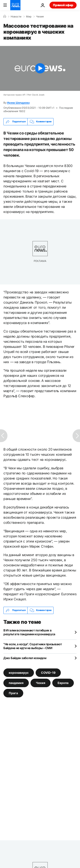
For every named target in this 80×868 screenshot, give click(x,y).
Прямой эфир (63, 5)
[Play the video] (40, 68)
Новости (16, 17)
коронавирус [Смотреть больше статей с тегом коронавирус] (19, 672)
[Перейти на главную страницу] (15, 5)
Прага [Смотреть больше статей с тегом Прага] (13, 693)
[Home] (5, 16)
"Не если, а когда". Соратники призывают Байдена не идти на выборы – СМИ (33, 646)
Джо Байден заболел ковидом (25, 658)
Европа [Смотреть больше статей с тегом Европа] (63, 683)
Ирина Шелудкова (18, 103)
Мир (29, 17)
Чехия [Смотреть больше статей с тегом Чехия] (41, 683)
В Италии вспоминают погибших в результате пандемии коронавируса (29, 632)
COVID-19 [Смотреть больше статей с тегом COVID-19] (48, 672)
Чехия (40, 17)
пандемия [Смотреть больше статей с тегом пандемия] (16, 683)
